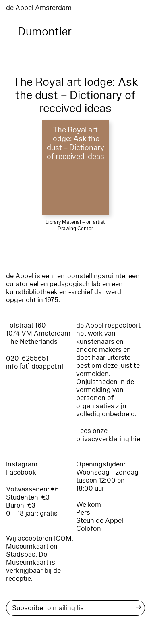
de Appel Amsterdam (39, 8)
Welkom (89, 505)
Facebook (21, 472)
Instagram (22, 464)
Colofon (89, 529)
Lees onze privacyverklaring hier (109, 435)
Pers (83, 513)
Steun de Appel (100, 521)
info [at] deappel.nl (35, 366)
